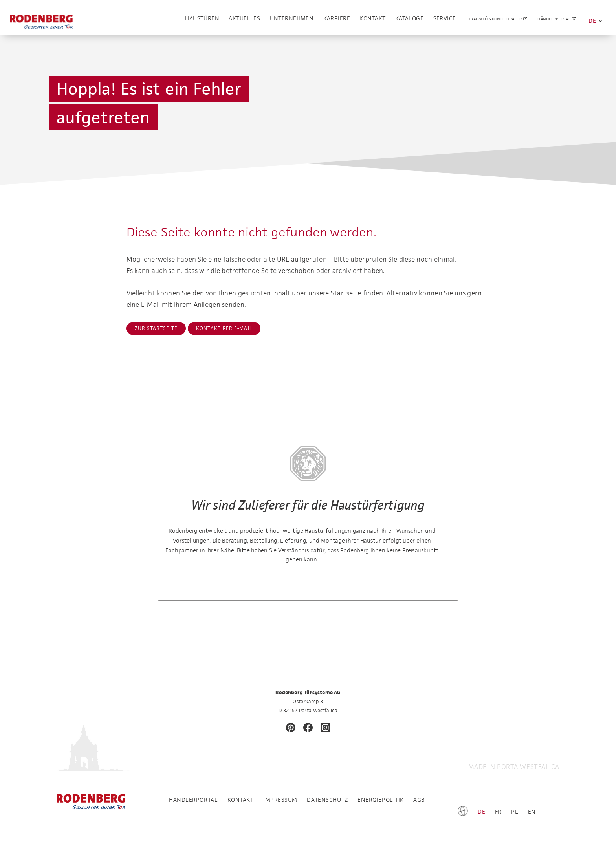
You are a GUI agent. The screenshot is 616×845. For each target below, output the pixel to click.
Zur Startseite (156, 328)
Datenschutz (327, 800)
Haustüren (202, 20)
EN (532, 811)
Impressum (280, 800)
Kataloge (409, 20)
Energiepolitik (381, 800)
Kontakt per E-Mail (224, 328)
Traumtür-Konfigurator (496, 21)
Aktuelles (244, 20)
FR (498, 811)
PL (515, 811)
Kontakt (372, 20)
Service (445, 20)
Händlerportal (555, 21)
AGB (419, 800)
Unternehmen (292, 20)
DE (595, 21)
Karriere (337, 20)
